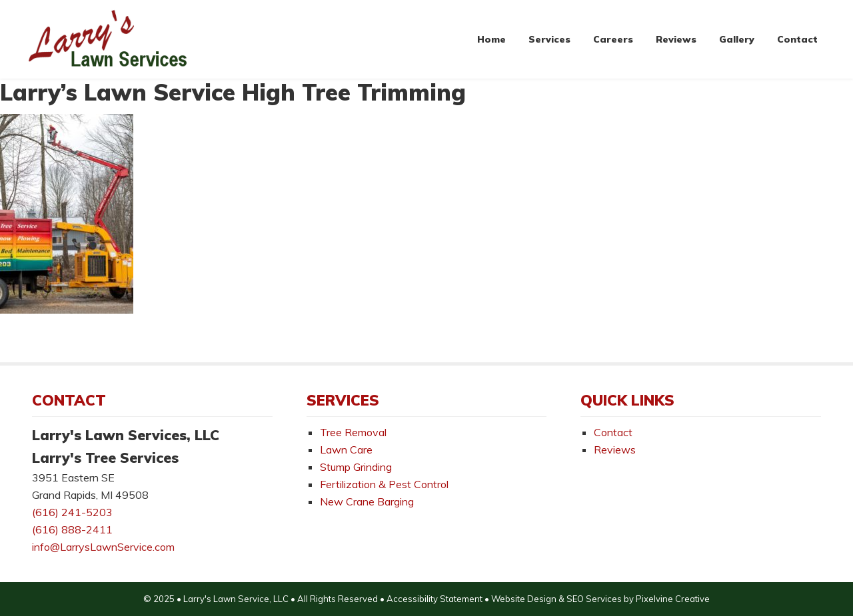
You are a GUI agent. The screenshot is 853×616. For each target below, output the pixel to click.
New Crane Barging (367, 501)
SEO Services (594, 599)
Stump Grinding (356, 467)
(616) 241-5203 (72, 512)
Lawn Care (346, 450)
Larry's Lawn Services (109, 39)
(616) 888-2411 (72, 529)
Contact (613, 432)
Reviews (615, 450)
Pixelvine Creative (673, 599)
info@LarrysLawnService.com (103, 547)
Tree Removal (353, 432)
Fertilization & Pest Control (384, 484)
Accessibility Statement (434, 599)
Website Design (524, 599)
